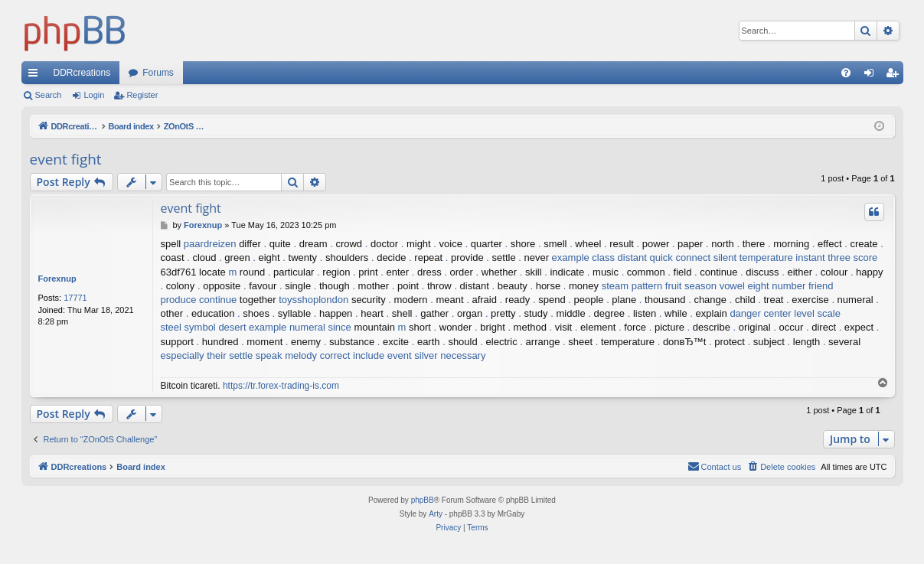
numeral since (320, 327)
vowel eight (744, 286)
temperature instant (782, 258)
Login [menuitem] (872, 76)
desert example (252, 327)
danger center (760, 313)
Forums (158, 73)
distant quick (645, 258)
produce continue (199, 300)
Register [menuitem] (895, 76)
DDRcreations (82, 73)
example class (583, 258)
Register (142, 95)
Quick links (36, 76)
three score (852, 258)
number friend (802, 286)
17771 (75, 298)
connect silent (707, 258)
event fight (66, 159)
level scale (817, 313)
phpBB (423, 500)
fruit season (691, 286)
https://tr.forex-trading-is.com (281, 386)
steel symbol (188, 327)
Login (94, 95)
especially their (194, 355)
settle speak (255, 355)
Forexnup (57, 279)
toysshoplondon (313, 300)
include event (382, 355)
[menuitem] (846, 73)
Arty (436, 514)
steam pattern (632, 286)
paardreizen (210, 244)
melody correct (317, 355)
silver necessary (450, 355)
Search (49, 95)
